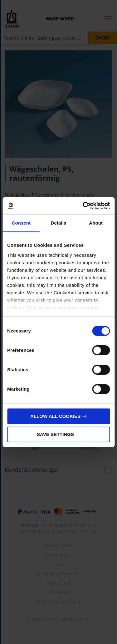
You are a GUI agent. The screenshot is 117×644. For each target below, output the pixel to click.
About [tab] (96, 223)
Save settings (55, 434)
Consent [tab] (21, 223)
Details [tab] (59, 223)
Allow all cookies (55, 416)
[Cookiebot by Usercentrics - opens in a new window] (83, 206)
